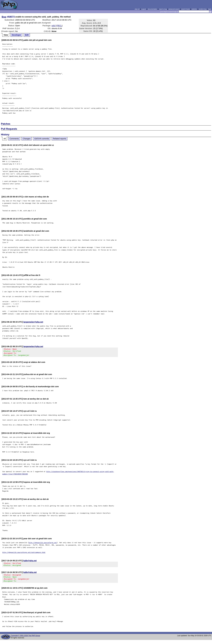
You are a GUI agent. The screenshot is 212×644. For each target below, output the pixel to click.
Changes (27, 139)
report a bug (163, 9)
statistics (194, 9)
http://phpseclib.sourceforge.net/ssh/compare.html (24, 554)
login (210, 9)
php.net (137, 9)
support (144, 9)
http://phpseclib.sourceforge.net (43, 544)
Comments (14, 139)
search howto (186, 9)
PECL (59, 26)
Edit (27, 35)
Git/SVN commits (42, 139)
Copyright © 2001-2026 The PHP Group (25, 640)
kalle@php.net (30, 562)
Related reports (59, 139)
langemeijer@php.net (33, 322)
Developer (16, 35)
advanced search (174, 9)
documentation (153, 9)
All (5, 139)
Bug (4, 17)
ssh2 (54, 26)
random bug (203, 9)
